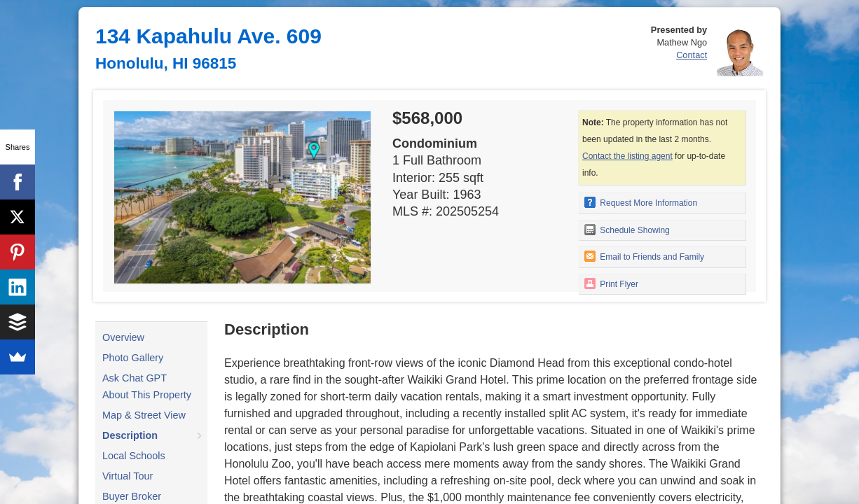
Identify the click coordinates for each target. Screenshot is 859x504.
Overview (123, 337)
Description (130, 435)
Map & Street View (144, 415)
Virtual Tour (128, 476)
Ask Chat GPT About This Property (147, 386)
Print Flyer (611, 283)
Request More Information (641, 202)
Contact (692, 55)
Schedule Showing (627, 230)
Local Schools (134, 456)
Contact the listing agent (627, 156)
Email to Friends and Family (644, 256)
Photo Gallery (133, 358)
